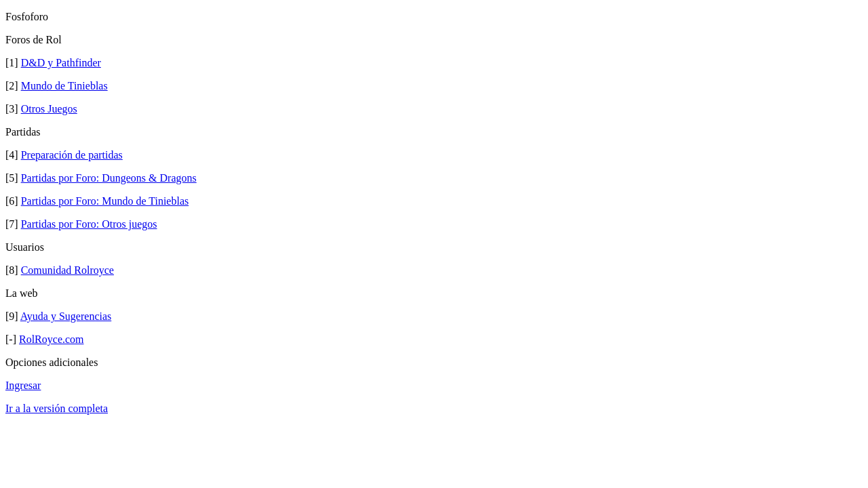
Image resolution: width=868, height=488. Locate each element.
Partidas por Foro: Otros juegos (89, 224)
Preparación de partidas (72, 155)
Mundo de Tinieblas (64, 86)
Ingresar (23, 385)
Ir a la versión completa (57, 408)
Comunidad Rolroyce (67, 270)
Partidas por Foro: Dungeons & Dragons (109, 178)
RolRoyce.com (52, 339)
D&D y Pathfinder (61, 63)
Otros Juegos (49, 109)
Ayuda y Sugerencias (66, 316)
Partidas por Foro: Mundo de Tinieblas (105, 201)
